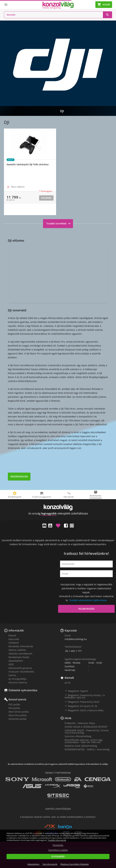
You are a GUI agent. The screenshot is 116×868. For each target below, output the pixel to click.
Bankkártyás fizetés (19, 657)
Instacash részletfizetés (21, 672)
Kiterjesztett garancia (20, 668)
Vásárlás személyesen (20, 654)
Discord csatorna (18, 682)
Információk (16, 630)
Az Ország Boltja (17, 679)
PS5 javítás (14, 704)
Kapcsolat (14, 639)
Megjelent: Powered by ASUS (82, 702)
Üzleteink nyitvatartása (23, 690)
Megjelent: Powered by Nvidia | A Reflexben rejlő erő (85, 696)
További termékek (59, 224)
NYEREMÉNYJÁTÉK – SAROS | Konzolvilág (87, 749)
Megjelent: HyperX (76, 691)
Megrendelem (19, 476)
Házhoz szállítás (17, 650)
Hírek (68, 718)
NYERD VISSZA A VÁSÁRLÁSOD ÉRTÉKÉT (86, 727)
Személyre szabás (58, 850)
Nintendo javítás (18, 719)
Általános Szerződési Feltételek (75, 864)
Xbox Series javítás (19, 712)
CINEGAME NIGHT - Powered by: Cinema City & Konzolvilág (87, 732)
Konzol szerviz (17, 699)
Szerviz (12, 675)
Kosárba (46, 198)
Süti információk (50, 864)
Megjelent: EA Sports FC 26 (81, 706)
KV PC (68, 683)
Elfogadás (58, 856)
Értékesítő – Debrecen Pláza (80, 723)
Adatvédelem (16, 661)
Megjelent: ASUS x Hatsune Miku (84, 710)
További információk (57, 840)
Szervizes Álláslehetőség (78, 736)
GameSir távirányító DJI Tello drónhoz (28, 164)
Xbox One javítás (18, 715)
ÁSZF (11, 664)
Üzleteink (14, 643)
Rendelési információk (21, 646)
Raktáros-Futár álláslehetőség (81, 746)
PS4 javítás (14, 708)
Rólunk (12, 635)
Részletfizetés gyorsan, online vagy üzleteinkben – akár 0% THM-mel (84, 741)
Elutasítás (58, 845)
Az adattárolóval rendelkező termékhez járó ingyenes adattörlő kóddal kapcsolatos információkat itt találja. (58, 764)
